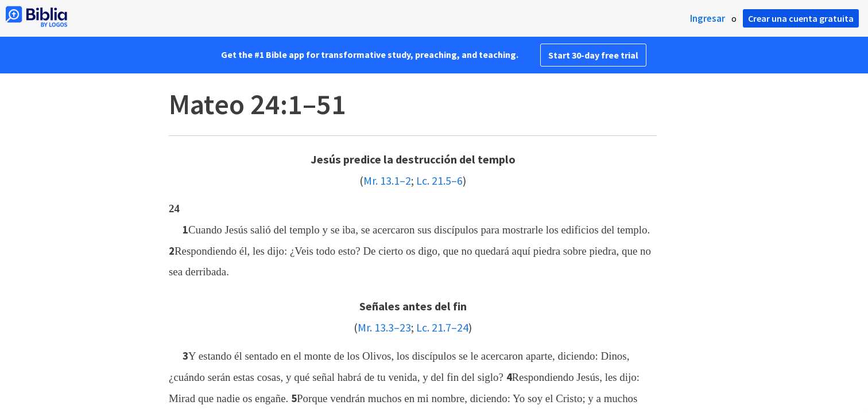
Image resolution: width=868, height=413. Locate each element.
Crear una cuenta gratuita (801, 18)
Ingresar (708, 18)
